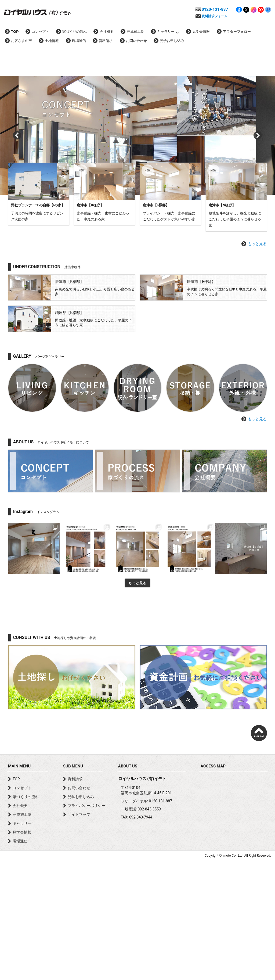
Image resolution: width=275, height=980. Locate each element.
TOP (15, 31)
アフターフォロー (237, 31)
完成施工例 (135, 31)
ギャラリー (166, 31)
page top (259, 852)
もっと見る (257, 362)
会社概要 (107, 31)
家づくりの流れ (75, 31)
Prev (17, 119)
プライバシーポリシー (86, 924)
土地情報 (52, 41)
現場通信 (79, 41)
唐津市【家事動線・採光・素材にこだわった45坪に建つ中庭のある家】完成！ (119, 245)
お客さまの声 (21, 41)
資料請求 (106, 41)
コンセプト (40, 31)
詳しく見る (39, 313)
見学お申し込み (172, 41)
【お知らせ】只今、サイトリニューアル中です (92, 221)
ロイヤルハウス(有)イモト (38, 12)
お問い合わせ (136, 41)
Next (258, 119)
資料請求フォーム (215, 16)
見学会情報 (201, 31)
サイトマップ (79, 933)
